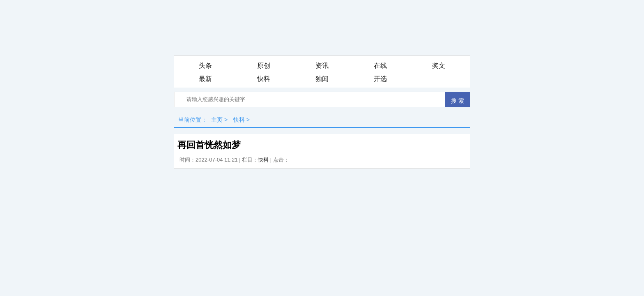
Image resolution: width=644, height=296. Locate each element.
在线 (380, 66)
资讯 (322, 66)
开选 (380, 79)
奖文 (439, 66)
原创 (264, 66)
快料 (264, 79)
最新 (205, 79)
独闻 (322, 79)
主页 (217, 120)
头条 (205, 66)
